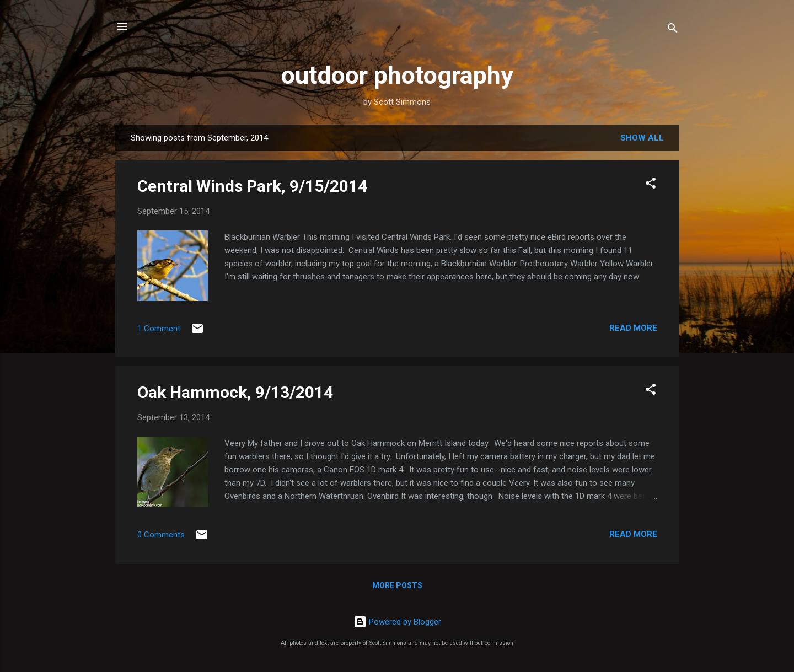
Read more (633, 328)
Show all (642, 138)
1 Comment (159, 329)
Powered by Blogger (397, 622)
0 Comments (161, 535)
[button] (651, 185)
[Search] (673, 30)
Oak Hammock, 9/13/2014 (235, 392)
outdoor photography (397, 75)
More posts (397, 585)
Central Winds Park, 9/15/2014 (252, 186)
